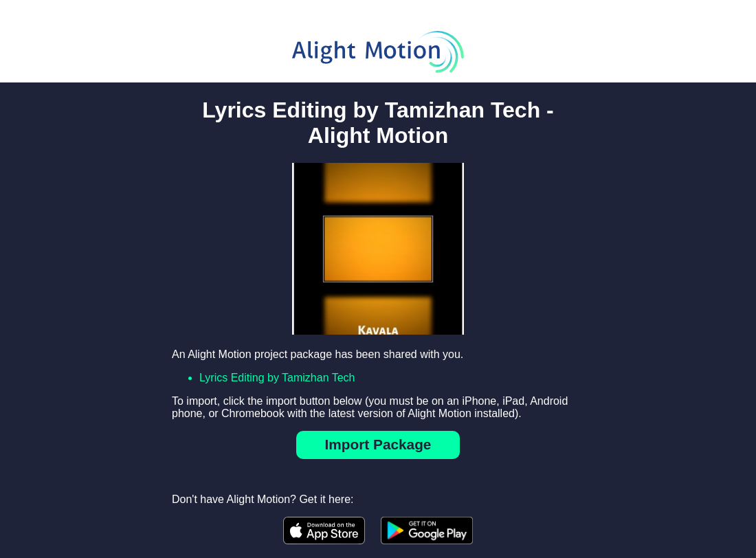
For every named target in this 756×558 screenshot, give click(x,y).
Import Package (378, 444)
